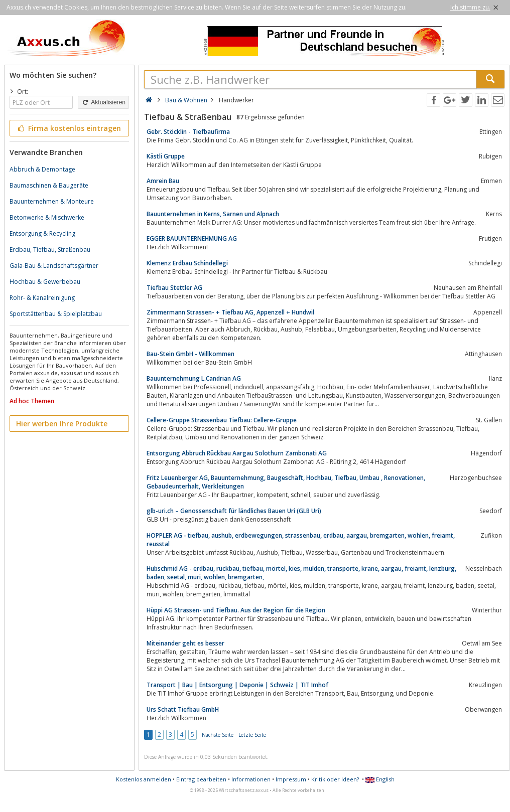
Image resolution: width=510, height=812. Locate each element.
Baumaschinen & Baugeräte (49, 185)
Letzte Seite (252, 735)
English (380, 779)
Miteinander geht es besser (185, 643)
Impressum (291, 779)
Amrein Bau (163, 181)
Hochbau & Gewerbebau (45, 282)
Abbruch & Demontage (42, 169)
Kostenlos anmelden (144, 779)
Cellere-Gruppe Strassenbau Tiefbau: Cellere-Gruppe (222, 420)
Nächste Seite (218, 735)
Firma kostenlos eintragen (69, 128)
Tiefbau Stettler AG (174, 288)
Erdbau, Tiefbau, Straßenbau (50, 250)
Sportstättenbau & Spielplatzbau (56, 314)
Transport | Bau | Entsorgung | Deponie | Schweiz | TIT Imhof (237, 685)
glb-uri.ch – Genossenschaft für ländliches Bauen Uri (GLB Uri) (234, 511)
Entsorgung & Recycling (42, 233)
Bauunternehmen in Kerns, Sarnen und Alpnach (213, 214)
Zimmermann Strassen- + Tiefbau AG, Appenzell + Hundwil (230, 312)
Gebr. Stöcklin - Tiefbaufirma (188, 132)
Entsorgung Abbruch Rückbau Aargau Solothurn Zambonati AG (237, 453)
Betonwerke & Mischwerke (47, 217)
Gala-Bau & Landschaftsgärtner (54, 266)
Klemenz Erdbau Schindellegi (187, 263)
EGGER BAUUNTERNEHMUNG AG (192, 238)
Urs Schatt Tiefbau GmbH (183, 709)
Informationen (251, 779)
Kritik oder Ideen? (335, 779)
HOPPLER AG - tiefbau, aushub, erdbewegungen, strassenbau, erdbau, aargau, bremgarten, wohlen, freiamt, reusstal (301, 540)
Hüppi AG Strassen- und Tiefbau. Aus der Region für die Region (236, 610)
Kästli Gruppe (166, 156)
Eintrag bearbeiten (201, 779)
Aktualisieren (103, 102)
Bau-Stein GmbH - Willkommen (190, 354)
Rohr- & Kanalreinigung (42, 298)
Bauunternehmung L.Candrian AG (194, 378)
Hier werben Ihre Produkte (62, 424)
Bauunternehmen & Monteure (52, 201)
